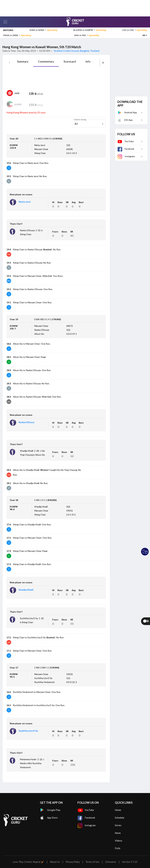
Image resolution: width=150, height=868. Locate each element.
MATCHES (8, 30)
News (118, 833)
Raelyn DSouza (27, 422)
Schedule (120, 818)
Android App (127, 112)
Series (118, 825)
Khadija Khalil (26, 590)
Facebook (126, 149)
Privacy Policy (73, 862)
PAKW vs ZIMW (17, 35)
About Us (55, 862)
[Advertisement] (75, 7)
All (145, 35)
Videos (119, 841)
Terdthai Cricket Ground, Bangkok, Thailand (76, 51)
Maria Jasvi (25, 202)
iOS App (125, 120)
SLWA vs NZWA (43, 30)
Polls (118, 848)
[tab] (23, 63)
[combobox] (89, 124)
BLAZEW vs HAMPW (90, 30)
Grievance (111, 862)
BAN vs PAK (87, 35)
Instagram (126, 156)
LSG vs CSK (135, 30)
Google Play (50, 810)
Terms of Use (92, 862)
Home (118, 810)
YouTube (126, 141)
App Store (49, 818)
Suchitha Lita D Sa (28, 731)
